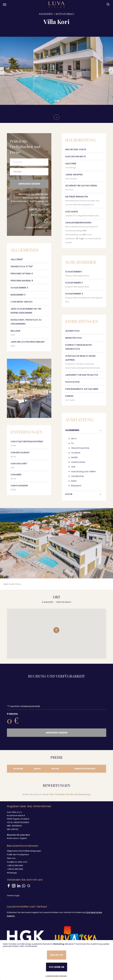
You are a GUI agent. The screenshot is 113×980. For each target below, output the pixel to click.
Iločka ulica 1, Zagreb (17, 838)
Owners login (13, 895)
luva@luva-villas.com (36, 227)
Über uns (11, 858)
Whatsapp (12, 873)
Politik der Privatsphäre (18, 855)
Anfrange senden (29, 184)
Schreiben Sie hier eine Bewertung (73, 794)
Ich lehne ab (57, 967)
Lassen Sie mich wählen (56, 976)
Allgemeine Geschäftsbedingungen (24, 851)
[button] (2, 71)
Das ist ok (57, 955)
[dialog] (56, 960)
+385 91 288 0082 (39, 215)
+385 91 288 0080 (39, 210)
